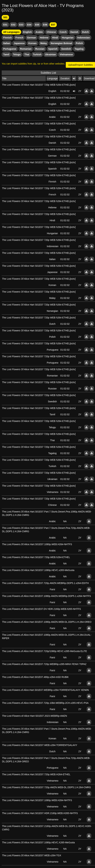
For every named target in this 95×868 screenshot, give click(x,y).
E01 (5, 25)
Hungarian (68, 38)
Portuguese (10, 49)
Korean (32, 43)
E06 (45, 25)
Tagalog (79, 49)
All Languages (11, 32)
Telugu (17, 54)
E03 (21, 25)
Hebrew (44, 38)
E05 (37, 25)
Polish (79, 43)
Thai (27, 54)
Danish (74, 32)
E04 (29, 25)
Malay (44, 43)
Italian (7, 43)
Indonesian (84, 38)
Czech (63, 32)
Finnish (7, 38)
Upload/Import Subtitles (80, 65)
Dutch (85, 32)
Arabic (39, 32)
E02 (13, 25)
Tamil (6, 54)
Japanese (19, 43)
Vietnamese (66, 54)
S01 (5, 17)
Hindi (55, 38)
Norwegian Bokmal (61, 43)
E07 (53, 25)
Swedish (66, 49)
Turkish (37, 54)
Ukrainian (50, 54)
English (28, 32)
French (19, 38)
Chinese (51, 32)
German (32, 38)
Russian (40, 49)
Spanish (53, 49)
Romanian (26, 49)
